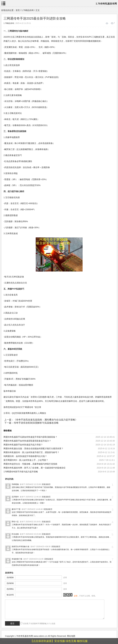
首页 (18, 10)
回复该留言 (46, 484)
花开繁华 (15, 497)
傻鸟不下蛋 (16, 509)
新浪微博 (23, 413)
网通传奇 (29, 407)
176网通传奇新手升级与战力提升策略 (21, 472)
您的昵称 (10, 577)
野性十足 (15, 522)
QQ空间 (15, 413)
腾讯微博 (32, 413)
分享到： (8, 413)
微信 (44, 413)
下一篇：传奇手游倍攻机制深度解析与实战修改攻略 (31, 423)
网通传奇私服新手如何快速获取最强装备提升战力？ (27, 441)
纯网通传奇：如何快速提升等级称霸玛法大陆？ (25, 456)
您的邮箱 (10, 583)
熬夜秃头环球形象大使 (21, 547)
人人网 (39, 413)
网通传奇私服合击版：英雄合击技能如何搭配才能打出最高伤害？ (33, 448)
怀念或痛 (15, 534)
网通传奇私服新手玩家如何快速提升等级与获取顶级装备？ (30, 437)
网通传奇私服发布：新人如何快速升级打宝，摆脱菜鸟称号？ (31, 452)
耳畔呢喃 (15, 484)
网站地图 (71, 636)
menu (3, 3)
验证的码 (10, 595)
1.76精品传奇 (28, 10)
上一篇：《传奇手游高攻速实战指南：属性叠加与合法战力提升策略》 (41, 420)
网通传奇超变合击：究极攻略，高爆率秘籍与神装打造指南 (30, 464)
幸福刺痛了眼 (17, 559)
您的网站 (10, 589)
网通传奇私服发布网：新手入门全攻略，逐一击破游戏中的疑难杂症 (35, 468)
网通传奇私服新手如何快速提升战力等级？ (23, 445)
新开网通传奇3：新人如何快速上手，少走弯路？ (26, 460)
